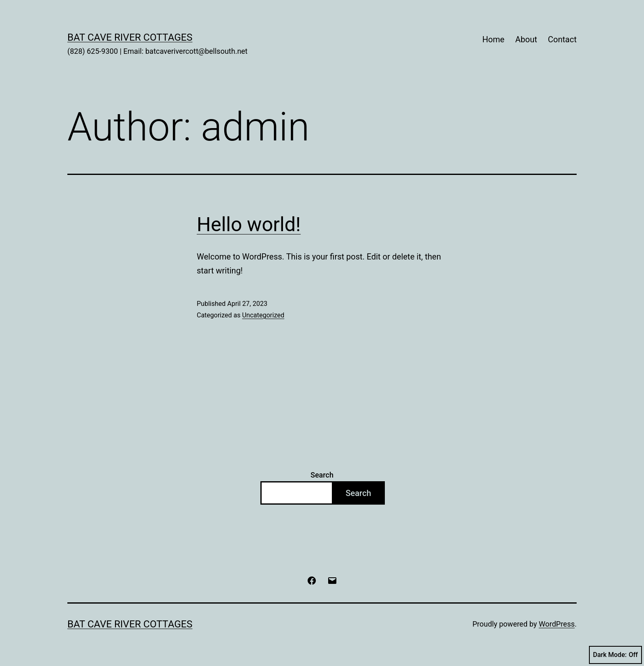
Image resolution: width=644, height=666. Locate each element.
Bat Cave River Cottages (130, 37)
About (526, 39)
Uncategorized (263, 315)
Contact (562, 39)
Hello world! (249, 224)
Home (493, 39)
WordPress (557, 624)
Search (322, 475)
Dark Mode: (615, 655)
